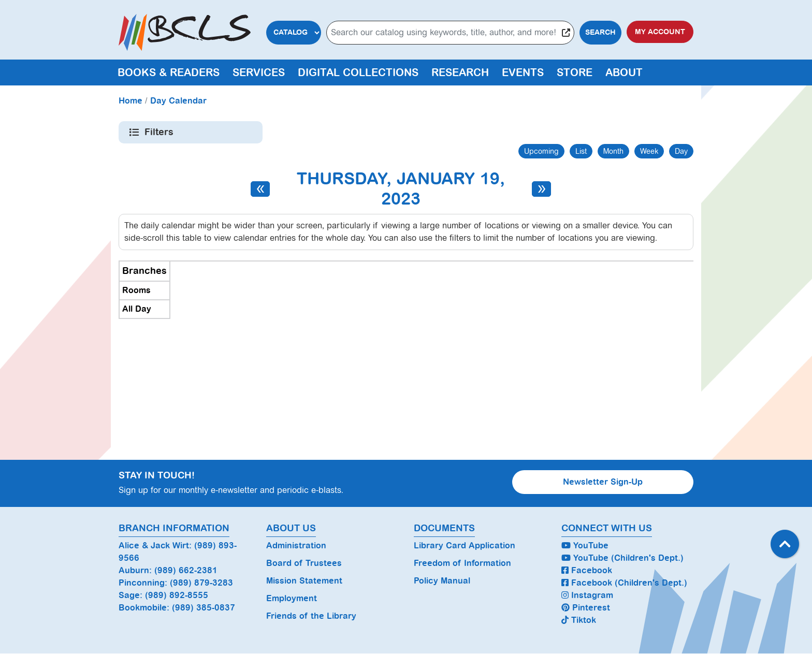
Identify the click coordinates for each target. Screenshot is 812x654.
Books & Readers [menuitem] (169, 72)
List (581, 151)
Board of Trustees (304, 563)
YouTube (585, 546)
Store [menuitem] (575, 72)
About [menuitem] (624, 72)
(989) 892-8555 (177, 595)
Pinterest (586, 608)
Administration (296, 546)
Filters (160, 132)
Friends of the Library (311, 616)
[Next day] (541, 189)
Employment (292, 598)
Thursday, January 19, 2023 (401, 188)
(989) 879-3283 (201, 583)
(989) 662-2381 (186, 570)
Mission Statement (304, 581)
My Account (660, 32)
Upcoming (541, 151)
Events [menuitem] (523, 72)
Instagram (587, 595)
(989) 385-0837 (204, 608)
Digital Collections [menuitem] (358, 72)
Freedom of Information (462, 563)
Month (613, 151)
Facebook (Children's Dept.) (624, 583)
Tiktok (579, 620)
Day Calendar (178, 101)
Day (681, 151)
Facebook (587, 570)
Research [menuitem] (460, 72)
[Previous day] (260, 189)
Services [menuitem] (259, 72)
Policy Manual (442, 581)
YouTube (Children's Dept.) (622, 558)
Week (649, 151)
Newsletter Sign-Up (603, 482)
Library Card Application (465, 546)
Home (130, 101)
